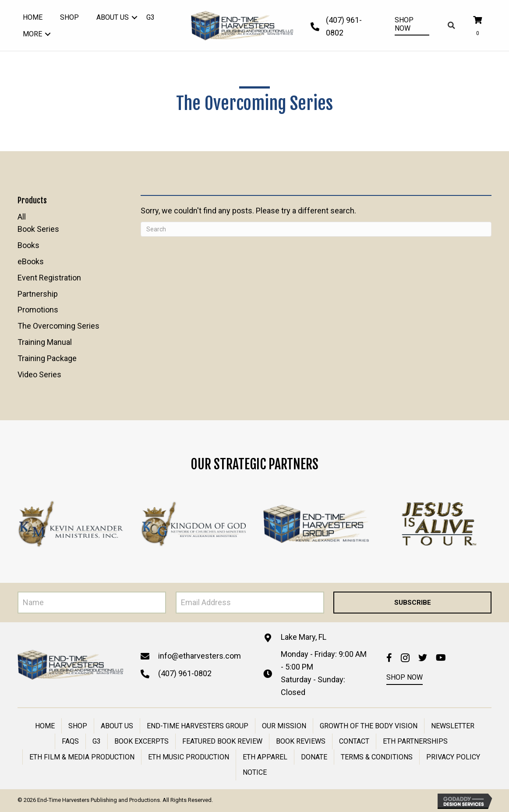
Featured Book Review (222, 741)
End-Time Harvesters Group (198, 726)
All (22, 217)
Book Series (38, 229)
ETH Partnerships (415, 741)
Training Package (47, 358)
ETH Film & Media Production (82, 757)
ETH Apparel (265, 757)
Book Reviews (301, 741)
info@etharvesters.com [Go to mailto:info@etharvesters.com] (200, 656)
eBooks (31, 261)
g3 (97, 741)
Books (28, 245)
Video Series (39, 374)
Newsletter (453, 726)
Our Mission (284, 726)
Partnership (38, 294)
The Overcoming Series (58, 326)
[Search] (316, 229)
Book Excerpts (141, 741)
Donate (314, 757)
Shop (78, 726)
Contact (354, 741)
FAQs (70, 741)
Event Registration (49, 278)
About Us (117, 726)
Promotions (38, 310)
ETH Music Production (189, 757)
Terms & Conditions (377, 757)
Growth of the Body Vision (369, 726)
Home (45, 726)
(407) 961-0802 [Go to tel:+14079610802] (185, 673)
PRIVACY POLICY (453, 757)
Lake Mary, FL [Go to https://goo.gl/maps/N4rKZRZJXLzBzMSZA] (304, 637)
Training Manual (45, 342)
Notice (255, 772)
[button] (134, 18)
